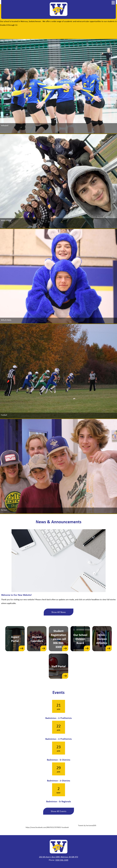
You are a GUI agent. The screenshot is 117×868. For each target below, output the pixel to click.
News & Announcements (59, 522)
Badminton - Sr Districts (59, 760)
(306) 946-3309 (62, 860)
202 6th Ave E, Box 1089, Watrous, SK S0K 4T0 (58, 857)
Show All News (59, 612)
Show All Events (59, 811)
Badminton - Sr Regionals (59, 801)
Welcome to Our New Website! (16, 595)
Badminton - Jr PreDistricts (59, 718)
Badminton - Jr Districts (59, 781)
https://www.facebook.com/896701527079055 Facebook (47, 827)
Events (58, 692)
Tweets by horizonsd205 (87, 825)
